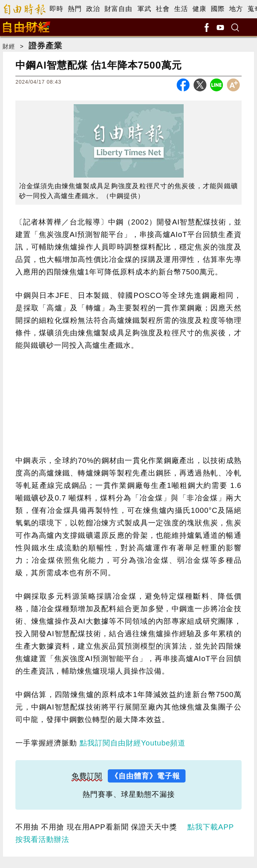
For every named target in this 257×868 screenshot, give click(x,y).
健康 (199, 9)
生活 (181, 9)
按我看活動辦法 (42, 839)
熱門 (75, 9)
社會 (163, 9)
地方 (236, 9)
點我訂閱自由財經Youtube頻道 (133, 743)
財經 (9, 46)
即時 (56, 9)
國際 (218, 9)
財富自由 (118, 9)
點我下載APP (211, 827)
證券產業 (45, 46)
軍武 (144, 9)
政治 (93, 9)
